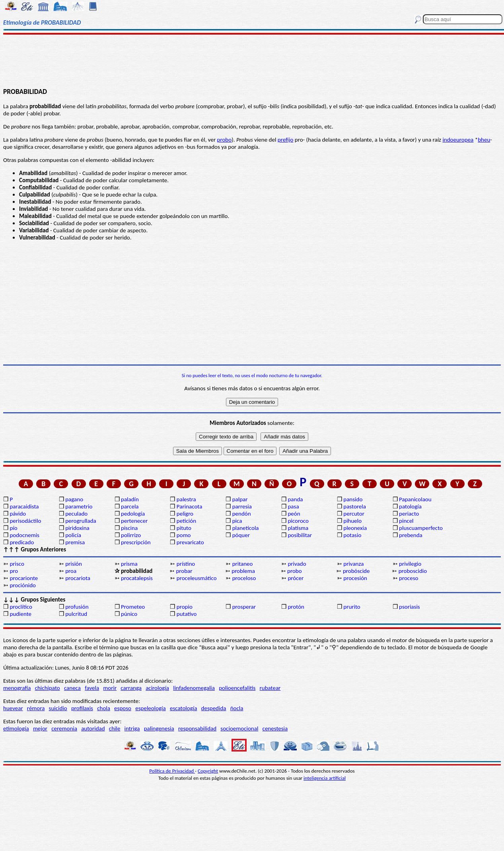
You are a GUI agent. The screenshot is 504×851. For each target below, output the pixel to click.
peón (294, 514)
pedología (133, 514)
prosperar (244, 607)
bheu (484, 140)
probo (225, 140)
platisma (298, 528)
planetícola (246, 528)
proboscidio (413, 571)
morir (110, 688)
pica (237, 521)
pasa (293, 506)
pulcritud (76, 614)
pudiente (20, 614)
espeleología (151, 708)
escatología (183, 708)
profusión (77, 607)
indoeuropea (458, 140)
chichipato (48, 688)
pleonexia (355, 528)
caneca (72, 688)
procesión (355, 578)
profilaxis (82, 708)
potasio (352, 535)
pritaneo (243, 564)
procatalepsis (137, 578)
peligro (185, 514)
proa (71, 571)
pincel (406, 521)
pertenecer (134, 521)
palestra (186, 499)
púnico (129, 614)
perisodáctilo (25, 521)
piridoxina (77, 528)
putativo (187, 614)
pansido (353, 499)
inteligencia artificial (325, 778)
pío (13, 528)
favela (92, 688)
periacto (409, 514)
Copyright (208, 771)
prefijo (286, 140)
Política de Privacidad (172, 771)
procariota (78, 578)
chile (115, 728)
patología (410, 506)
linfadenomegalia (194, 688)
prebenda (411, 535)
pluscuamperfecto (421, 528)
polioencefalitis (237, 688)
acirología (157, 688)
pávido (18, 514)
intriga (132, 728)
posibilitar (300, 535)
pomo (184, 535)
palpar (240, 499)
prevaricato (190, 542)
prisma (129, 564)
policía (73, 535)
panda (295, 499)
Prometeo (133, 607)
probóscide (356, 571)
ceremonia (64, 728)
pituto (184, 528)
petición (186, 521)
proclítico (21, 607)
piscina (129, 528)
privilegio (410, 564)
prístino (186, 564)
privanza (353, 564)
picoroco (298, 521)
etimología (16, 728)
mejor (40, 728)
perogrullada (81, 521)
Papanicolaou (415, 499)
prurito (352, 607)
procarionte (24, 578)
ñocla (237, 708)
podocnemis (24, 535)
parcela (130, 506)
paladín (130, 499)
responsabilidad (197, 728)
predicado (22, 542)
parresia (242, 506)
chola (104, 708)
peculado (76, 514)
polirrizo (131, 535)
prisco (17, 564)
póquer (241, 535)
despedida (214, 708)
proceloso (244, 578)
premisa (75, 542)
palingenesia (159, 728)
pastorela (355, 506)
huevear (13, 708)
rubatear (270, 688)
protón (296, 607)
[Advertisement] (252, 60)
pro (14, 571)
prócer (296, 578)
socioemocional (239, 728)
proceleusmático (197, 578)
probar (184, 571)
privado (297, 564)
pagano (74, 499)
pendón (242, 514)
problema (243, 571)
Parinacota (190, 506)
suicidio (58, 708)
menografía (17, 688)
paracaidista (24, 506)
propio (185, 607)
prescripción (136, 542)
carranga (131, 688)
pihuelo (352, 521)
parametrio (79, 506)
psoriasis (410, 607)
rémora (36, 708)
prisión (74, 564)
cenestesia (275, 728)
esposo (123, 708)
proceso (409, 578)
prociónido (23, 585)
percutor (354, 514)
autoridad (93, 728)
